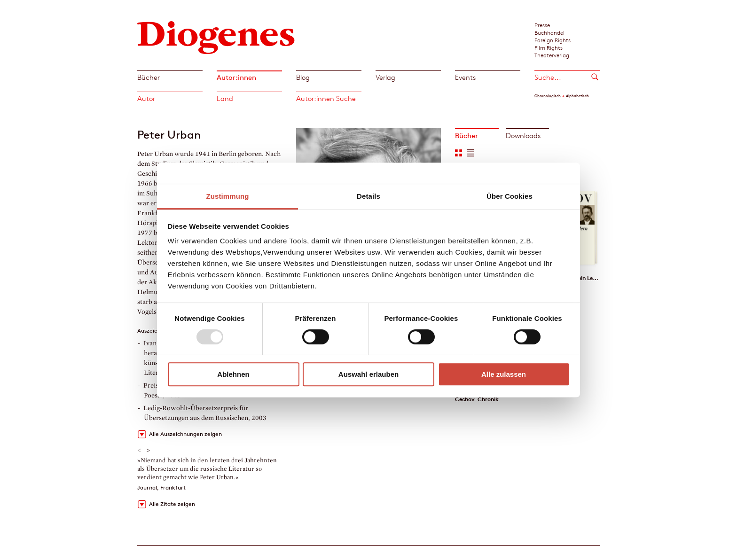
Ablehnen (233, 374)
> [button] (148, 451)
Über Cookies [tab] (510, 196)
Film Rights (549, 47)
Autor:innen (236, 77)
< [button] (139, 451)
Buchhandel (549, 32)
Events (465, 77)
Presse (542, 25)
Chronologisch (548, 96)
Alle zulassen (504, 374)
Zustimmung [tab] (228, 196)
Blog (303, 77)
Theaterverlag (552, 55)
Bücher (149, 77)
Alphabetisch (577, 96)
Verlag (385, 77)
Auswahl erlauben (368, 374)
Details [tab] (368, 196)
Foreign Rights (553, 40)
